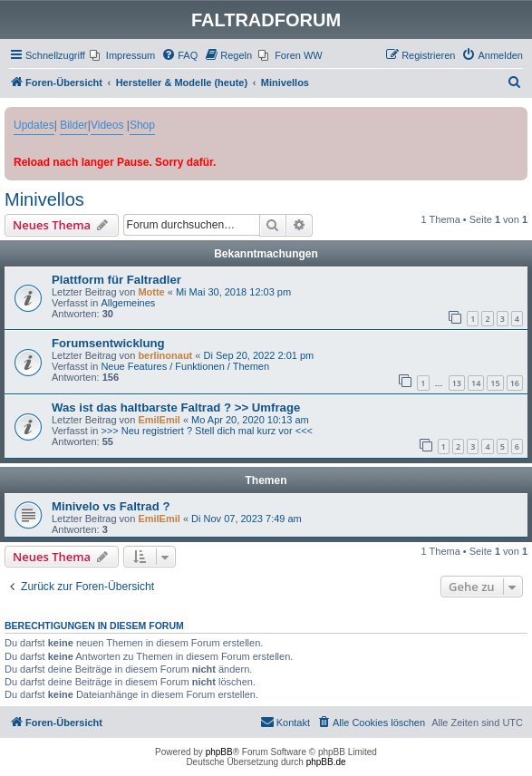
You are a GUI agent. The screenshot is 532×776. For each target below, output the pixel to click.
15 (495, 383)
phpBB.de (326, 762)
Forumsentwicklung (108, 343)
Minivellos (44, 199)
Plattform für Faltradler (116, 280)
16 (515, 383)
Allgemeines (128, 303)
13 (457, 383)
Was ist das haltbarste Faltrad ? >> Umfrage (176, 407)
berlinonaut (165, 355)
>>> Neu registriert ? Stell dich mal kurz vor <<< (207, 431)
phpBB (219, 752)
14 (476, 383)
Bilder (74, 125)
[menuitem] (122, 55)
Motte (151, 292)
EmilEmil (159, 420)
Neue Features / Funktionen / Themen (185, 366)
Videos (107, 125)
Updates (34, 125)
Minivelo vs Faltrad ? (111, 506)
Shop (142, 125)
